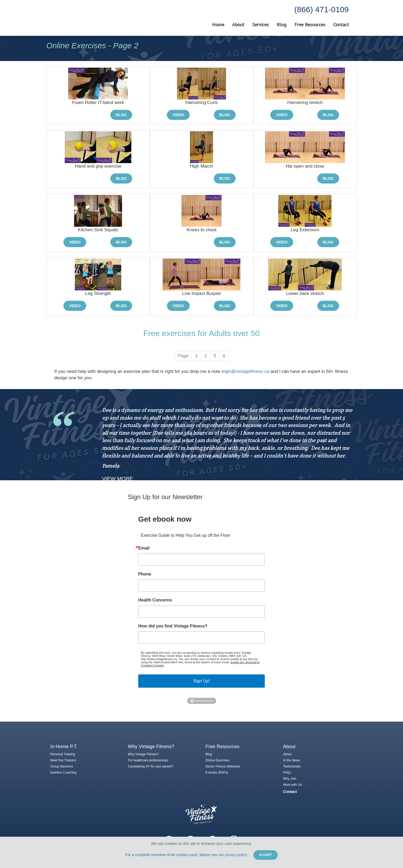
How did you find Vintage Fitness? (173, 626)
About (238, 25)
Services (261, 25)
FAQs (287, 773)
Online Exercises (218, 760)
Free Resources (310, 25)
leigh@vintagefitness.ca (245, 371)
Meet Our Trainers (63, 760)
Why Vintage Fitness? (143, 754)
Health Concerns (155, 600)
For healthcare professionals (148, 760)
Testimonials (292, 766)
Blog (282, 25)
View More (118, 479)
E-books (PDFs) (217, 773)
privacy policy (236, 855)
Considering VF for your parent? (151, 766)
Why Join (290, 779)
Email (144, 548)
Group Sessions (62, 766)
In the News (291, 760)
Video (178, 115)
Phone (145, 574)
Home (218, 25)
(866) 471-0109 (321, 9)
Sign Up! (201, 681)
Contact (341, 25)
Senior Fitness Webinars (223, 766)
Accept (265, 855)
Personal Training (63, 754)
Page (183, 356)
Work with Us (292, 785)
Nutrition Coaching (64, 773)
